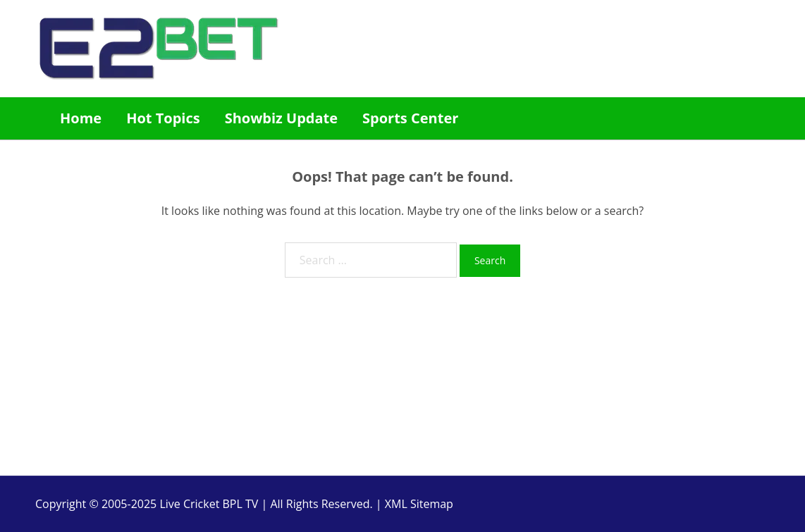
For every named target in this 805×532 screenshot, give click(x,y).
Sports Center (410, 118)
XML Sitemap (419, 504)
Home (81, 118)
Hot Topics (163, 118)
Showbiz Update (281, 118)
